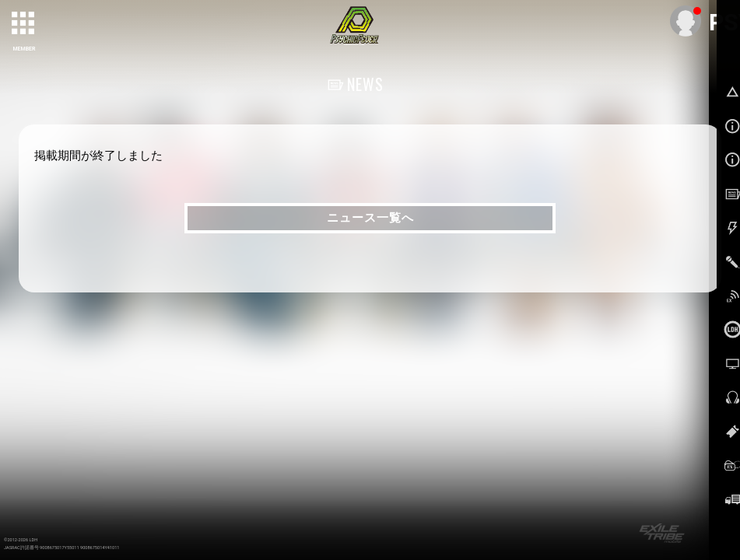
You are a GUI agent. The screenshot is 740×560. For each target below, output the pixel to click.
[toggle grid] (24, 24)
